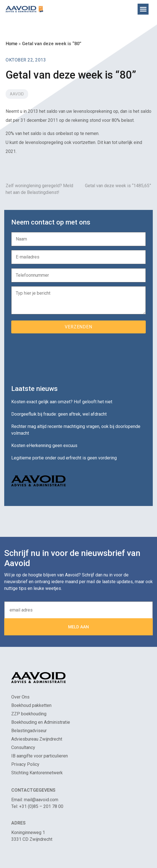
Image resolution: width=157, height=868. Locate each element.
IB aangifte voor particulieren (40, 756)
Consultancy (23, 747)
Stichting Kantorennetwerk (37, 773)
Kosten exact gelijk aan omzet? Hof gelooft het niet (62, 402)
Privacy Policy (25, 764)
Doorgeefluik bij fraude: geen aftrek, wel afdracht (59, 414)
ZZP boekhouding (29, 714)
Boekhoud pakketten (31, 705)
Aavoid (17, 94)
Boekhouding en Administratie (41, 722)
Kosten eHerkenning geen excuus (44, 446)
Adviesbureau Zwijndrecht (37, 739)
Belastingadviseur (29, 731)
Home (12, 44)
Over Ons (20, 697)
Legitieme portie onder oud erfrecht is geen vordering (64, 458)
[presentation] (54, 357)
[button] (143, 9)
